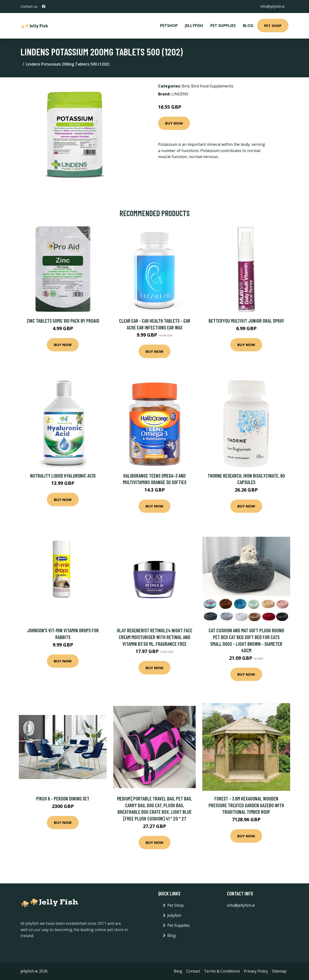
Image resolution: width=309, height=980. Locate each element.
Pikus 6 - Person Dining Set (63, 798)
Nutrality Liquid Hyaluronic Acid (63, 476)
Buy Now (174, 123)
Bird (186, 86)
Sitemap (279, 971)
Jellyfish (194, 26)
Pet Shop (273, 26)
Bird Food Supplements (212, 86)
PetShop (169, 26)
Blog (248, 26)
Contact (193, 971)
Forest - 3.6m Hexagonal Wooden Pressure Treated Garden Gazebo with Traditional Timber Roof (246, 805)
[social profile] (44, 7)
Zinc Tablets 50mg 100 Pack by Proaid (63, 321)
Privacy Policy (256, 971)
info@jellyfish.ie (273, 6)
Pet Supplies (223, 26)
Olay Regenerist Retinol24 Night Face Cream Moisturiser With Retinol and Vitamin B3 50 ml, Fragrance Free (155, 637)
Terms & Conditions (222, 971)
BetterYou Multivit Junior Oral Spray (246, 321)
